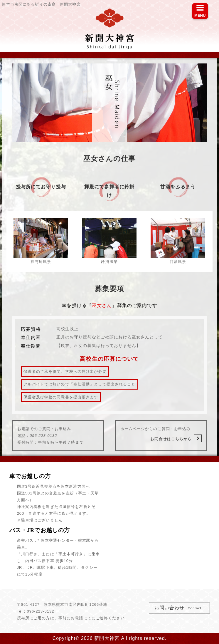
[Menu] (200, 11)
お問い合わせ (180, 608)
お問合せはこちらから (176, 438)
